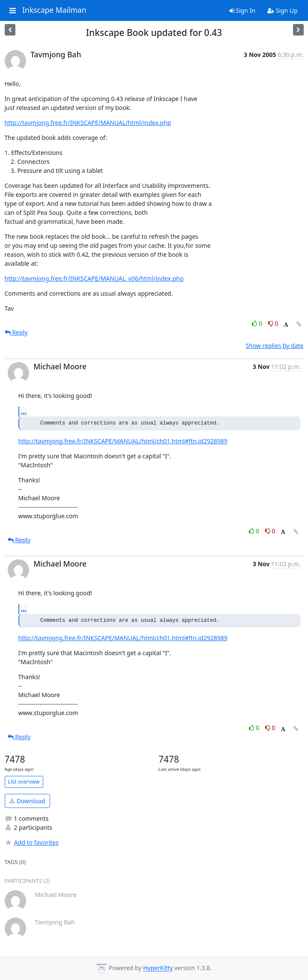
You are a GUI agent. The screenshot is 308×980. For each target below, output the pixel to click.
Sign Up (283, 10)
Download (27, 801)
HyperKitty (158, 968)
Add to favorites (32, 842)
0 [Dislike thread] (273, 323)
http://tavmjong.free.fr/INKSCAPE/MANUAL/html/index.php (88, 123)
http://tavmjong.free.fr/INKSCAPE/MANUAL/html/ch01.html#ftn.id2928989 (123, 441)
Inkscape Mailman (54, 10)
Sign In (242, 10)
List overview (24, 782)
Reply (16, 332)
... (24, 411)
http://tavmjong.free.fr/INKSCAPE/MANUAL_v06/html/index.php (94, 278)
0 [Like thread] (258, 323)
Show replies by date (274, 346)
